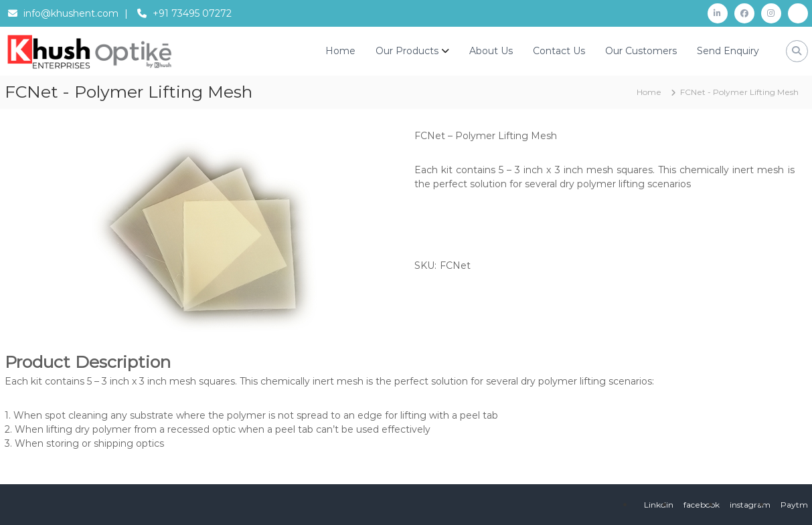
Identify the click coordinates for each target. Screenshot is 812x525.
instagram (750, 505)
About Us (491, 51)
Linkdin (659, 505)
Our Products (407, 51)
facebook (702, 505)
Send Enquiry (728, 51)
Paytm (794, 505)
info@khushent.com (71, 13)
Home (340, 51)
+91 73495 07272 (192, 13)
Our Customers (641, 51)
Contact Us (559, 51)
